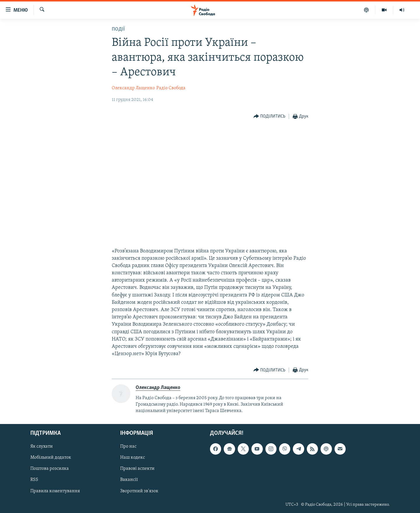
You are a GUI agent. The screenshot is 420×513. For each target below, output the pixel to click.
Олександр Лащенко (133, 88)
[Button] (269, 117)
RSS (34, 480)
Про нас (128, 446)
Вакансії (129, 480)
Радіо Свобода (171, 88)
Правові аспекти (137, 469)
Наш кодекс (133, 458)
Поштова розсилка (50, 469)
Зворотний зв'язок (139, 491)
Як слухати (42, 446)
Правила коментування (55, 491)
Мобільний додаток (51, 458)
